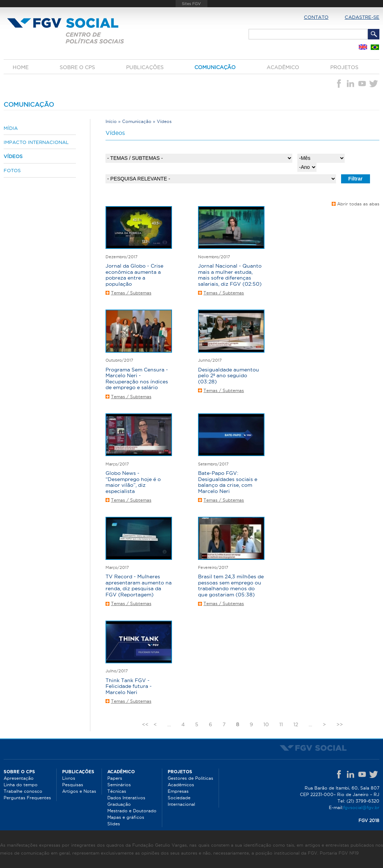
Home (21, 67)
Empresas (178, 791)
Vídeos (13, 156)
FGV (191, 4)
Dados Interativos (126, 798)
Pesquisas (73, 785)
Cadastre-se (362, 17)
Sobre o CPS (77, 67)
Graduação (119, 804)
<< (145, 724)
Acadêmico (283, 67)
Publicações (145, 67)
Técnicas (117, 791)
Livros (69, 778)
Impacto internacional (36, 142)
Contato (316, 17)
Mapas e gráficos (126, 817)
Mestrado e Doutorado (132, 811)
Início (111, 121)
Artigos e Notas (79, 791)
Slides (114, 824)
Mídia (11, 128)
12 (296, 724)
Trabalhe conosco (23, 791)
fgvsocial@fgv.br (361, 807)
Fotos (12, 170)
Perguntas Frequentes (27, 798)
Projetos (344, 67)
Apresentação (19, 778)
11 (281, 724)
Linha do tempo (21, 785)
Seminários (119, 785)
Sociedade (179, 798)
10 (266, 724)
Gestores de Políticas (190, 778)
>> (340, 724)
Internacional (181, 804)
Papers (115, 778)
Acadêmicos (181, 785)
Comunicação (215, 67)
